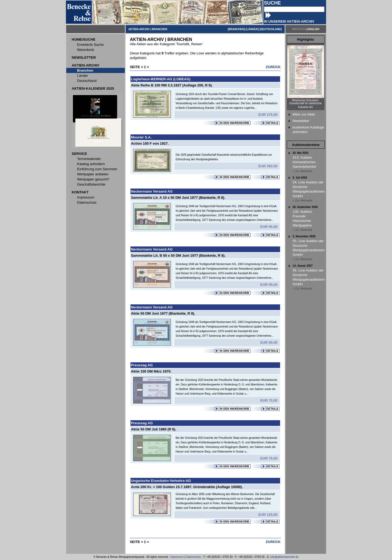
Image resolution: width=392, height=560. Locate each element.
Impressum (177, 557)
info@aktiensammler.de (285, 557)
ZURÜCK (273, 67)
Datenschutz (193, 557)
